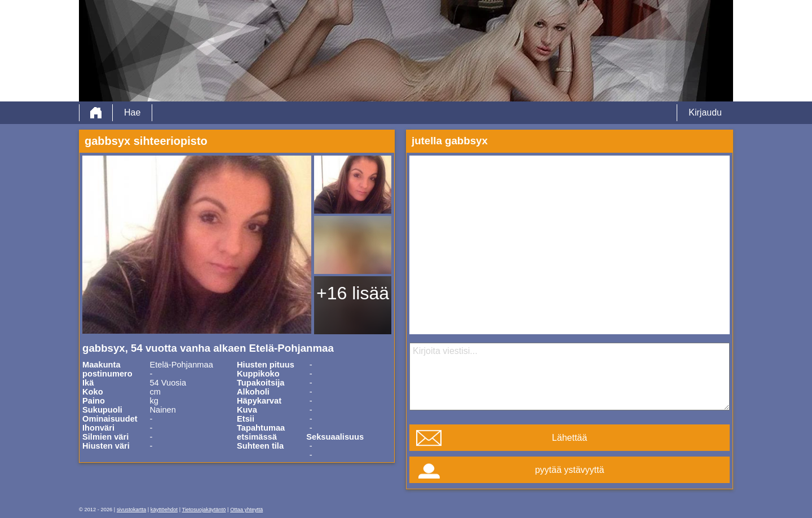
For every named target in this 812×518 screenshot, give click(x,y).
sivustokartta (131, 510)
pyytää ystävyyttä (570, 470)
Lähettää (570, 438)
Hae (132, 112)
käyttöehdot (164, 510)
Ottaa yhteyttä (246, 510)
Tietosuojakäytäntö (204, 510)
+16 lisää (353, 293)
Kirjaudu (705, 112)
